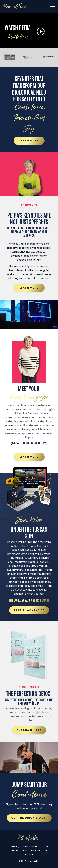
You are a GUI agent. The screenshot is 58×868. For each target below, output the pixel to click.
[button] (41, 32)
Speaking (14, 846)
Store (25, 850)
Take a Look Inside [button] (29, 610)
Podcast (36, 850)
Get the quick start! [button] (29, 818)
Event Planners (31, 846)
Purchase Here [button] (29, 730)
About (45, 846)
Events (15, 850)
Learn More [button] (29, 141)
